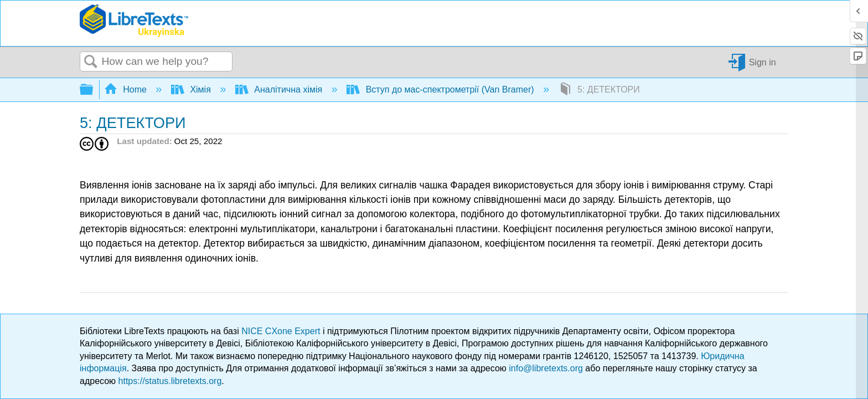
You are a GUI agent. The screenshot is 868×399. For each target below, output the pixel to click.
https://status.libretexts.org (170, 381)
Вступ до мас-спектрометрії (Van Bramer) (441, 89)
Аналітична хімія (280, 89)
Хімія (192, 89)
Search (91, 62)
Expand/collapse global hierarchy (94, 90)
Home (127, 89)
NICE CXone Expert (282, 331)
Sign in (763, 62)
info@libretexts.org (546, 368)
